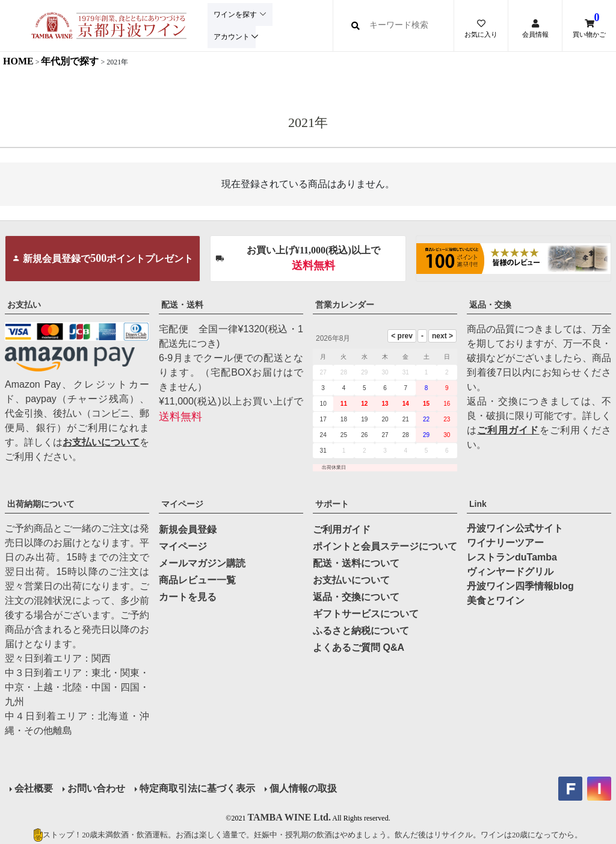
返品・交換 (490, 305)
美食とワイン (496, 600)
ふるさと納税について (361, 631)
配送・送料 (182, 305)
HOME (18, 61)
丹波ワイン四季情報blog (520, 586)
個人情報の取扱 (303, 788)
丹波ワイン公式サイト (515, 528)
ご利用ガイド (508, 430)
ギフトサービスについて (366, 614)
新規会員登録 (188, 529)
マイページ (182, 504)
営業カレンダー (345, 305)
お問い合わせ (96, 788)
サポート (332, 504)
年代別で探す (70, 61)
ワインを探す (234, 15)
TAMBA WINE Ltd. (289, 817)
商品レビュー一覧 (197, 580)
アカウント (230, 36)
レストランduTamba (512, 557)
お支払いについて (101, 442)
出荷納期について (41, 504)
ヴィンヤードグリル (510, 572)
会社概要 (34, 788)
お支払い (24, 305)
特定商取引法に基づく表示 (197, 788)
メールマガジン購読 (202, 563)
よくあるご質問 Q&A (359, 647)
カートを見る (188, 597)
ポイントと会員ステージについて (385, 546)
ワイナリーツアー (505, 543)
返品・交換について (356, 597)
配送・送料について (356, 563)
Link (478, 504)
